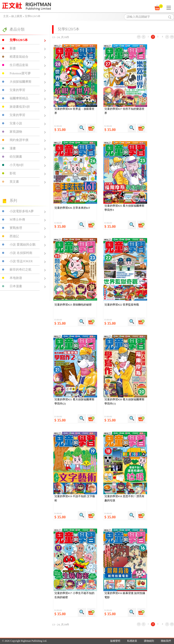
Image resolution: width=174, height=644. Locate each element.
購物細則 (149, 641)
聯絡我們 (166, 641)
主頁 (6, 16)
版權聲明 (115, 641)
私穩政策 (132, 641)
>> (172, 36)
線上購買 (17, 16)
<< (139, 36)
